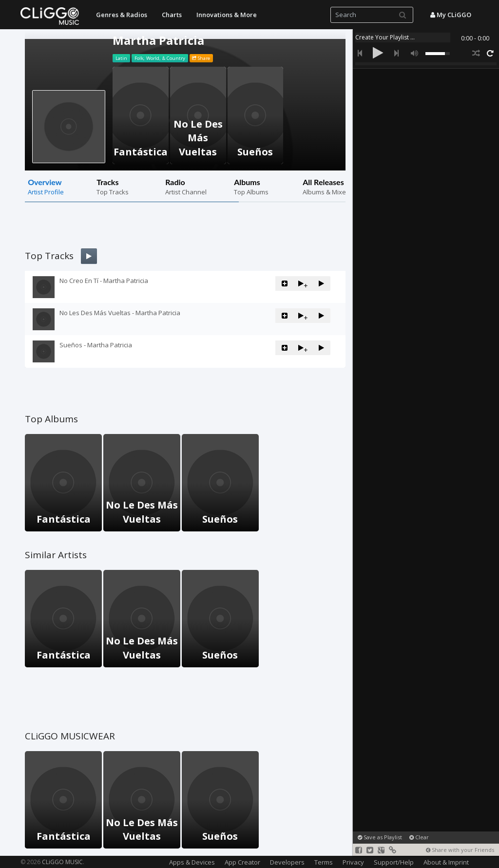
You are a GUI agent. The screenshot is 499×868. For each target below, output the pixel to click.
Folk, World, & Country (160, 58)
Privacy (353, 862)
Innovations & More (227, 15)
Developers (287, 862)
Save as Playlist (380, 837)
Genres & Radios (122, 15)
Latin (121, 58)
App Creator (242, 862)
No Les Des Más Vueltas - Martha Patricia (120, 313)
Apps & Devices (192, 862)
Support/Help (394, 862)
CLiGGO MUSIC (62, 862)
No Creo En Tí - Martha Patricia (104, 281)
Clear (419, 837)
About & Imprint (446, 862)
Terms (324, 862)
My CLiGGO (451, 15)
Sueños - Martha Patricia (96, 345)
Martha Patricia (158, 40)
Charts (172, 15)
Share (201, 58)
